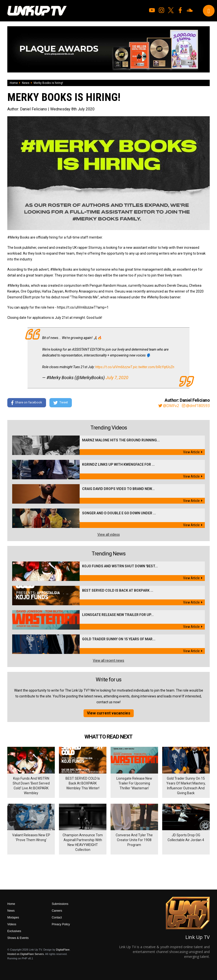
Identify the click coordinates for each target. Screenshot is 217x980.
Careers (57, 911)
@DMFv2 (169, 406)
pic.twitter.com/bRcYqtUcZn (154, 367)
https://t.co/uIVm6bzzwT (114, 367)
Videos (12, 924)
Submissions (60, 904)
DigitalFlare (63, 950)
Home (14, 83)
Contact (57, 918)
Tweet (61, 403)
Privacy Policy (61, 924)
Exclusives (14, 931)
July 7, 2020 (117, 378)
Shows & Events (18, 938)
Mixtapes (13, 918)
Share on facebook (27, 403)
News (26, 83)
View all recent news (108, 660)
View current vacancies (109, 713)
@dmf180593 (196, 406)
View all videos (109, 535)
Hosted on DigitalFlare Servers (26, 954)
